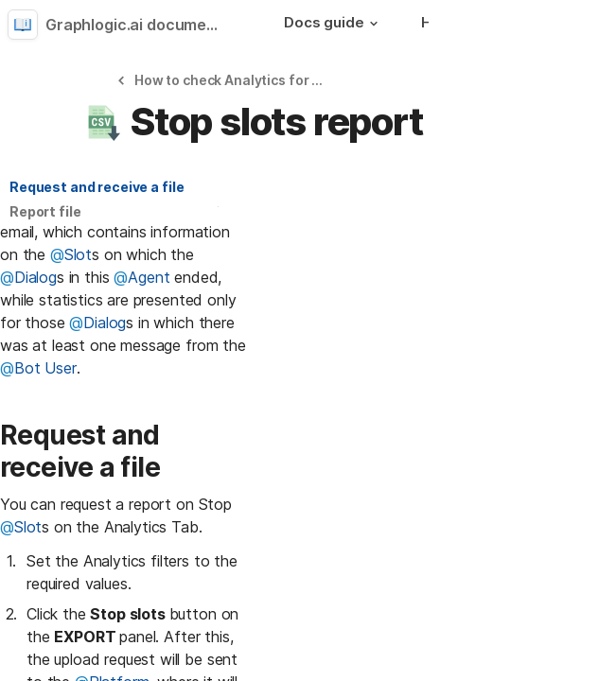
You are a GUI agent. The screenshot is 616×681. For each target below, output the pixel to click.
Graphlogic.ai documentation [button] (140, 25)
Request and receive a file (97, 187)
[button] (374, 24)
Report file (45, 211)
